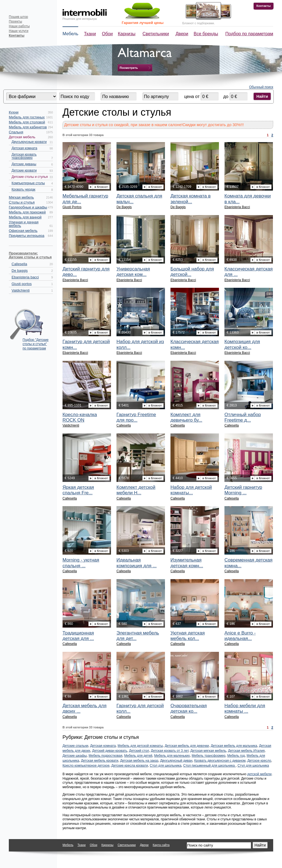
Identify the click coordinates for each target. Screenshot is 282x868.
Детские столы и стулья (30, 177)
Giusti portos (22, 284)
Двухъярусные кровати (29, 142)
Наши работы (19, 26)
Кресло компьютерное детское (86, 766)
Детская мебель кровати (100, 761)
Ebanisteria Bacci (237, 207)
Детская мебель (22, 137)
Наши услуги (19, 31)
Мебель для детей (138, 756)
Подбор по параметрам (249, 34)
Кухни (14, 112)
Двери (182, 34)
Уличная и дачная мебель (24, 224)
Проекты (15, 21)
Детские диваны (24, 164)
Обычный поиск (261, 87)
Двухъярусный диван (176, 761)
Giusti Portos (72, 207)
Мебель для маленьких (172, 756)
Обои (107, 34)
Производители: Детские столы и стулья (30, 255)
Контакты (264, 6)
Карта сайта (161, 845)
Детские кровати (24, 170)
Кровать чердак (23, 189)
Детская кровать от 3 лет (170, 751)
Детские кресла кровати (130, 766)
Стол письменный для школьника (209, 766)
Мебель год (236, 756)
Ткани (90, 34)
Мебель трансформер (209, 756)
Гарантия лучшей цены (143, 23)
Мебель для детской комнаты (140, 746)
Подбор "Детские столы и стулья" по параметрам (36, 343)
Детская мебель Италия (246, 751)
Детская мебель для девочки (187, 746)
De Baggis (124, 207)
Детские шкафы (75, 756)
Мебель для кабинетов (28, 127)
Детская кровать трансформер (24, 156)
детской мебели (259, 774)
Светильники (156, 34)
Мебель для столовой (27, 122)
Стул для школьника (253, 766)
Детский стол (139, 751)
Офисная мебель (23, 231)
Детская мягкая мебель (208, 751)
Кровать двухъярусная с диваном (220, 761)
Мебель (70, 34)
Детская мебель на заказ (139, 761)
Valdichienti (21, 290)
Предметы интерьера (27, 236)
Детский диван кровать (110, 751)
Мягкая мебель (21, 197)
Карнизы (127, 34)
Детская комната (24, 148)
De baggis (20, 271)
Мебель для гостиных (27, 117)
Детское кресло (259, 761)
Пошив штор (18, 17)
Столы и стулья (22, 202)
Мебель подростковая (106, 756)
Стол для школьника (166, 766)
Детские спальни (75, 746)
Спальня (16, 132)
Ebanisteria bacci (25, 277)
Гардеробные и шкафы (28, 207)
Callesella (19, 264)
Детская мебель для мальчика (234, 746)
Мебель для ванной (25, 217)
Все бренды (206, 34)
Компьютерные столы (28, 183)
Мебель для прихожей (27, 212)
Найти (262, 96)
